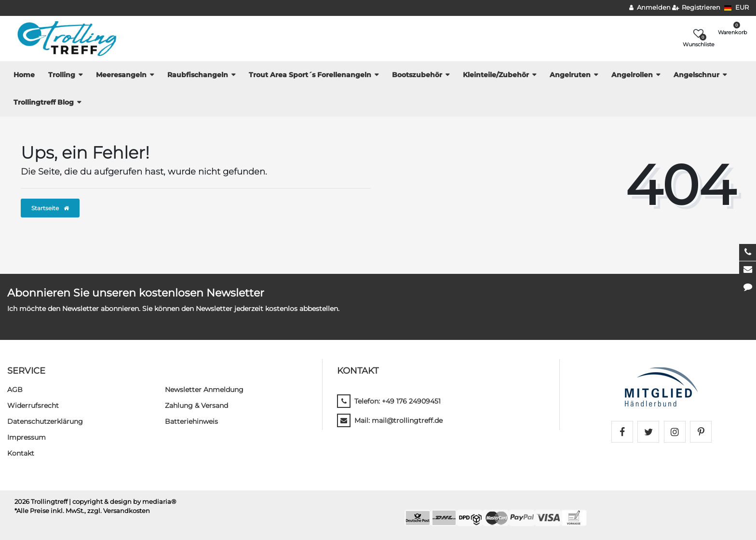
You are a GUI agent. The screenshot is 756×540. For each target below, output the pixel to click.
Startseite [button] (50, 208)
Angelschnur (696, 75)
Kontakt (21, 453)
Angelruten (570, 75)
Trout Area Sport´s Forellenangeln (310, 75)
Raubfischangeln (198, 75)
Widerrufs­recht (33, 405)
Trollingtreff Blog (44, 102)
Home (24, 75)
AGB (15, 390)
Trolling (62, 75)
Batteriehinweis (191, 421)
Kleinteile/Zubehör (496, 75)
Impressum (27, 437)
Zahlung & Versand (196, 405)
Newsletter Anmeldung (204, 390)
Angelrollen (632, 75)
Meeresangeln (121, 75)
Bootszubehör (417, 75)
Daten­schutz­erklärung (45, 421)
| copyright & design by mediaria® (123, 502)
